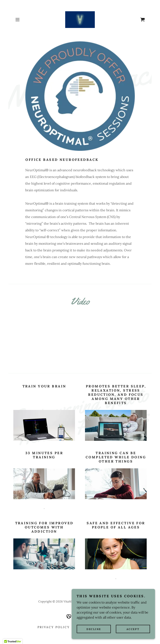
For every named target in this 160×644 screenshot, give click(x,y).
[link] (80, 20)
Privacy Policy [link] (54, 627)
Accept (133, 629)
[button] (23, 20)
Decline (94, 629)
